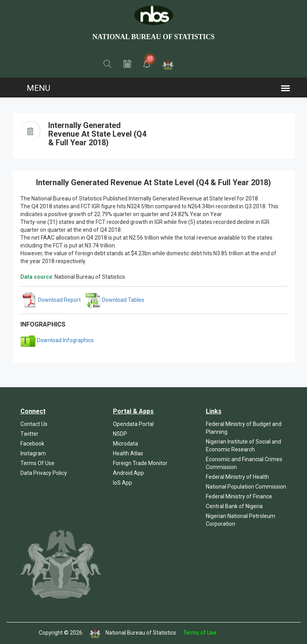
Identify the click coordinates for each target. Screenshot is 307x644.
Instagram (33, 453)
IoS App (123, 483)
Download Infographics (57, 340)
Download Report (51, 300)
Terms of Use (200, 633)
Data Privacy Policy (44, 473)
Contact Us (34, 424)
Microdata (125, 444)
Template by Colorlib (243, 633)
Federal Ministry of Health (237, 477)
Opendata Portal (133, 424)
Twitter (29, 434)
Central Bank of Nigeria (234, 506)
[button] (107, 64)
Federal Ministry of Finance (239, 496)
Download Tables (115, 300)
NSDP (120, 434)
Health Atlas (128, 453)
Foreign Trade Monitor (140, 463)
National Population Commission (246, 487)
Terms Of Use (37, 463)
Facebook (32, 444)
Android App (128, 473)
